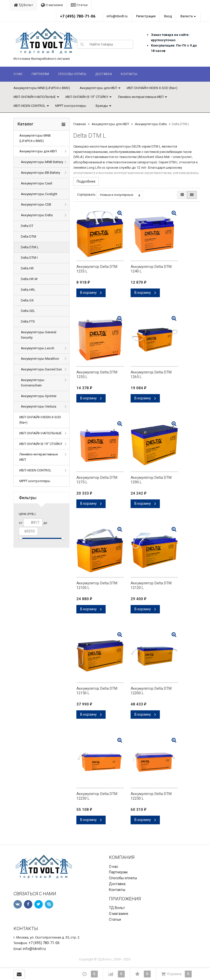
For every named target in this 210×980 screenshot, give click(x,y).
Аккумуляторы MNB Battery (42, 162)
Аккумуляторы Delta (37, 215)
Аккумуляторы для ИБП (98, 88)
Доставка (103, 74)
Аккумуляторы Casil (37, 183)
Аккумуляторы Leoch (38, 348)
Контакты (129, 74)
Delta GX (27, 300)
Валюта (187, 16)
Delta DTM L (30, 247)
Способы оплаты (72, 74)
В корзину (91, 293)
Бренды (102, 106)
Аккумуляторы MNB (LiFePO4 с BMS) (42, 88)
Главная (80, 124)
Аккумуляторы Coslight (39, 194)
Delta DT (27, 226)
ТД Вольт (23, 5)
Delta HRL (28, 290)
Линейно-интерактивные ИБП (141, 97)
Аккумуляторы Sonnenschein (33, 383)
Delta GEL (28, 311)
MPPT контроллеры (71, 106)
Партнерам (40, 74)
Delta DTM (29, 236)
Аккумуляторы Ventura (39, 406)
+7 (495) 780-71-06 (78, 16)
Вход (168, 16)
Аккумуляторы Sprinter (39, 396)
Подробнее (86, 181)
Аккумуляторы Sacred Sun (41, 369)
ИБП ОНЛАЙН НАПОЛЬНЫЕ (35, 97)
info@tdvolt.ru (117, 16)
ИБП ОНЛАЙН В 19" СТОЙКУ (87, 97)
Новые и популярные (120, 195)
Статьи (79, 5)
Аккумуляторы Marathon (40, 359)
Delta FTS (28, 321)
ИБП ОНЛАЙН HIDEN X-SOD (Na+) (152, 88)
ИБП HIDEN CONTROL (30, 106)
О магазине (52, 5)
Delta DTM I (29, 258)
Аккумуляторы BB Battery (40, 173)
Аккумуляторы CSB (36, 204)
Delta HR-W (29, 279)
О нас (18, 74)
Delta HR (27, 268)
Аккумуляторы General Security (39, 335)
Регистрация (146, 16)
